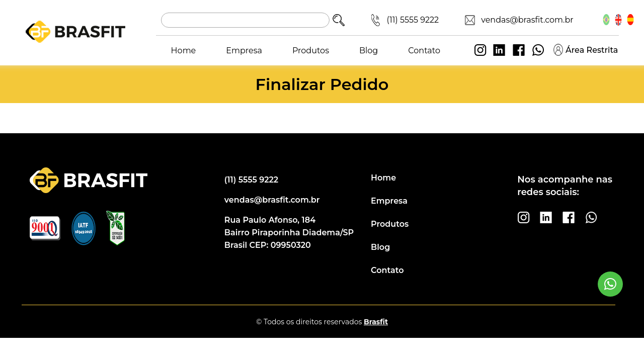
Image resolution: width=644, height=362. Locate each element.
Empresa (244, 51)
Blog (369, 51)
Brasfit (376, 322)
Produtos (311, 51)
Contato (424, 51)
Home (184, 51)
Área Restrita (586, 50)
